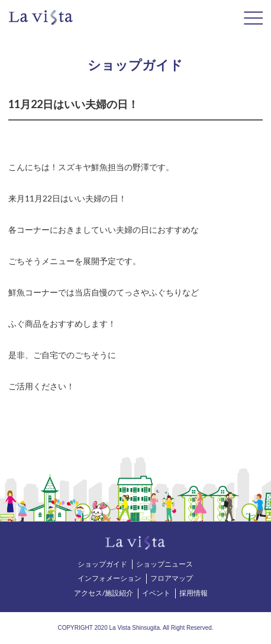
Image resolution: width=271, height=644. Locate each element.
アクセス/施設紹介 (104, 593)
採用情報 (193, 593)
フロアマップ (172, 578)
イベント (156, 593)
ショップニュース (164, 564)
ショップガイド (102, 564)
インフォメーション (109, 578)
